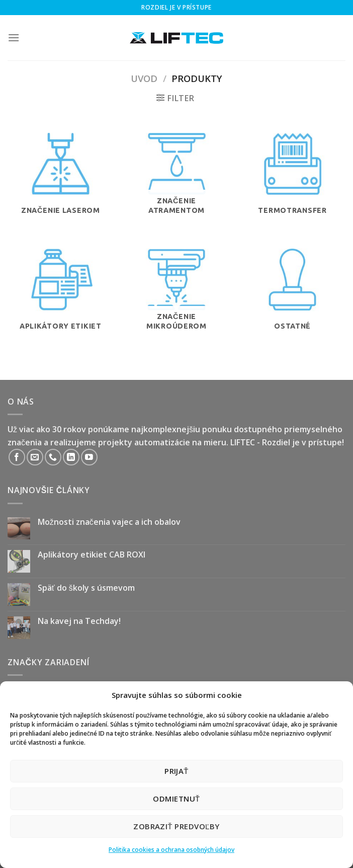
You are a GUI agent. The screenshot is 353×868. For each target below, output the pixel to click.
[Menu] (14, 37)
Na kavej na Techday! (79, 621)
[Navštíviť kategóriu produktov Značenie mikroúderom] (176, 302)
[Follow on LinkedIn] (71, 457)
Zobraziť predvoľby (176, 826)
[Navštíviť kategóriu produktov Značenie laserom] (61, 186)
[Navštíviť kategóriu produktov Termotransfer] (292, 186)
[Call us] (53, 457)
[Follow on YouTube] (89, 457)
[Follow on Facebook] (17, 457)
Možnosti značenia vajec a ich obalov (109, 522)
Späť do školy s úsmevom (86, 588)
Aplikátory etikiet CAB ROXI (92, 555)
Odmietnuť (176, 799)
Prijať (176, 771)
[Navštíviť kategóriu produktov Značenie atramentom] (176, 186)
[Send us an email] (35, 457)
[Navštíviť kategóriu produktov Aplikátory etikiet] (61, 302)
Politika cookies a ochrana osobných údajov (171, 850)
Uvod (144, 78)
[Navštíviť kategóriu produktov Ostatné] (292, 302)
